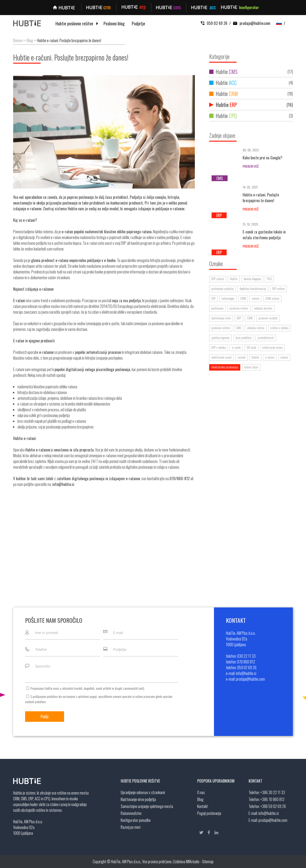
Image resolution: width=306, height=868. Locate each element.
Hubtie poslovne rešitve (74, 24)
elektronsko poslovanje (225, 367)
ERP (213, 298)
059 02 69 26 (214, 23)
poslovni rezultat (268, 318)
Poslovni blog (114, 24)
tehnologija (228, 298)
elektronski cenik (221, 357)
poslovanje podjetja (222, 289)
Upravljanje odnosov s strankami (143, 792)
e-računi (270, 357)
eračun (284, 357)
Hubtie (251, 72)
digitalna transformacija (253, 289)
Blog (30, 40)
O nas (201, 792)
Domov (18, 40)
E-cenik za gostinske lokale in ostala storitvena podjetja (264, 235)
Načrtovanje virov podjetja (138, 799)
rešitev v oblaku (279, 328)
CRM (243, 298)
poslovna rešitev (239, 308)
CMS (239, 328)
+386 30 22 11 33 (273, 792)
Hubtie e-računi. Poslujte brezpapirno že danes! (69, 40)
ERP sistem (218, 279)
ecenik (242, 357)
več (141, 688)
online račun (251, 367)
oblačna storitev (263, 308)
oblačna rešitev (256, 328)
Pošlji (45, 717)
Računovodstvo (131, 813)
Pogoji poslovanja (209, 813)
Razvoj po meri (131, 827)
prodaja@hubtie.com (251, 23)
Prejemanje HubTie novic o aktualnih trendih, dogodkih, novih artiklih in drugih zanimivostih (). (88, 688)
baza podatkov (244, 338)
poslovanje (217, 308)
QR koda (251, 347)
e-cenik (236, 347)
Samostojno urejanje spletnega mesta (147, 806)
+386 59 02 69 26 (273, 806)
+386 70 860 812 (272, 799)
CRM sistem (272, 298)
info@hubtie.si (269, 813)
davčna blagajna (252, 279)
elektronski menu (272, 347)
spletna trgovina (220, 338)
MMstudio (193, 862)
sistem (256, 298)
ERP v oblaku (219, 347)
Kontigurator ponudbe (136, 820)
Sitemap (208, 862)
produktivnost (266, 338)
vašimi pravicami (145, 696)
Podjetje (138, 24)
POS (269, 279)
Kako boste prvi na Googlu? (262, 158)
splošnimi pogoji (87, 696)
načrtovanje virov (221, 318)
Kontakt (202, 806)
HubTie (234, 279)
